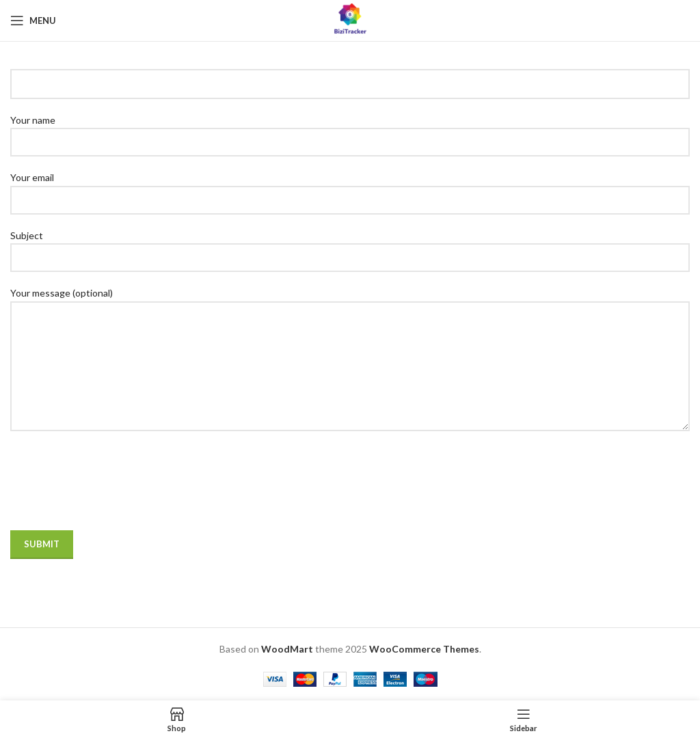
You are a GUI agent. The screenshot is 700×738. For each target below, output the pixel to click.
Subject (350, 246)
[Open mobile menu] (33, 20)
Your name (350, 131)
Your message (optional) (350, 329)
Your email (350, 188)
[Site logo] (350, 19)
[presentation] (114, 490)
